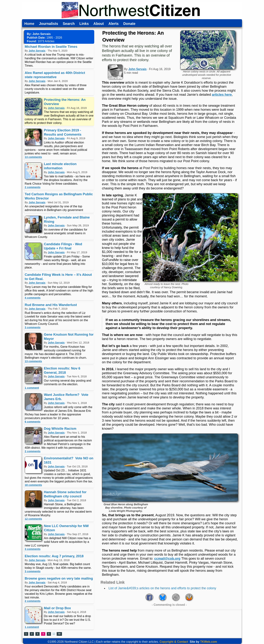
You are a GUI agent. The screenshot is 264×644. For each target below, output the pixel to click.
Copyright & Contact (174, 642)
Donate (129, 24)
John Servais (37, 51)
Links (84, 24)
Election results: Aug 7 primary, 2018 (54, 556)
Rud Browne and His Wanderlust (51, 305)
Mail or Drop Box (57, 608)
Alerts (114, 24)
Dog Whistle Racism (60, 429)
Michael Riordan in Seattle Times (51, 47)
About (99, 24)
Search (69, 24)
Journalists (49, 24)
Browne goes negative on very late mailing (59, 578)
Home (29, 24)
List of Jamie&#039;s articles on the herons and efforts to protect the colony (162, 588)
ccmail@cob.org (167, 558)
